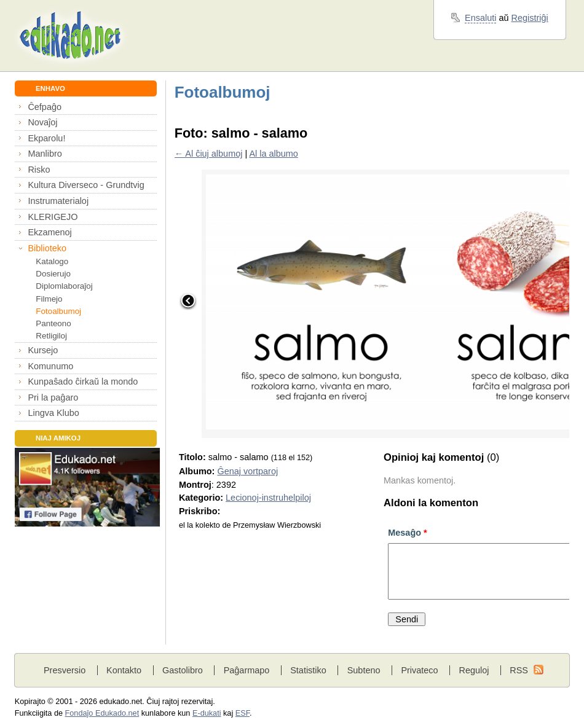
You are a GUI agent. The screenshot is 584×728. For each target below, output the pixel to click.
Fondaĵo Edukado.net (102, 713)
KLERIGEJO (53, 217)
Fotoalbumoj (58, 311)
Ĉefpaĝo (45, 107)
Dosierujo (53, 274)
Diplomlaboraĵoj (64, 286)
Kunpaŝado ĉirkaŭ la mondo (83, 382)
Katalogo (52, 261)
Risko (39, 170)
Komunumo (50, 366)
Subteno (364, 670)
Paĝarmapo (247, 670)
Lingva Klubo (53, 413)
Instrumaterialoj (58, 201)
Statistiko (308, 670)
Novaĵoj (42, 122)
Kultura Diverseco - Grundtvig (86, 185)
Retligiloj (51, 336)
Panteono (53, 323)
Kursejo (43, 350)
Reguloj (474, 670)
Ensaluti (480, 18)
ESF (243, 713)
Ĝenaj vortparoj (247, 471)
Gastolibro (183, 670)
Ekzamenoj (49, 232)
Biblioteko (47, 248)
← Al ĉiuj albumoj (209, 154)
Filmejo (49, 299)
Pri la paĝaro (53, 397)
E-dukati (207, 713)
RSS (519, 670)
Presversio (65, 670)
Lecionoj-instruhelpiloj (268, 498)
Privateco (419, 670)
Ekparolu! (46, 138)
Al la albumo (273, 154)
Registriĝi (530, 18)
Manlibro (45, 154)
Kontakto (124, 670)
